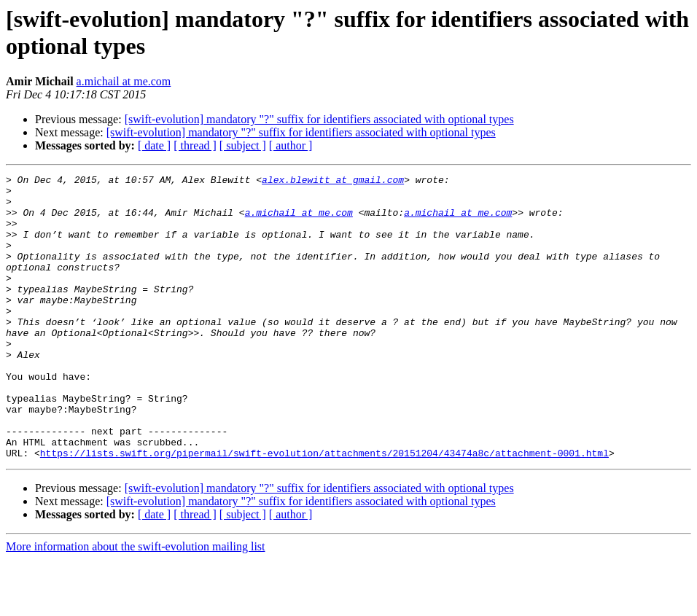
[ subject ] (243, 145)
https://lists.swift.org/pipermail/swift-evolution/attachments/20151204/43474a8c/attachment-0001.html (324, 510)
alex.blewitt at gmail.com (333, 182)
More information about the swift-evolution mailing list (136, 603)
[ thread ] (195, 145)
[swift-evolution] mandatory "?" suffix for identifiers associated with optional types (319, 119)
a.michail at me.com (124, 81)
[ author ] (291, 145)
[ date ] (154, 145)
